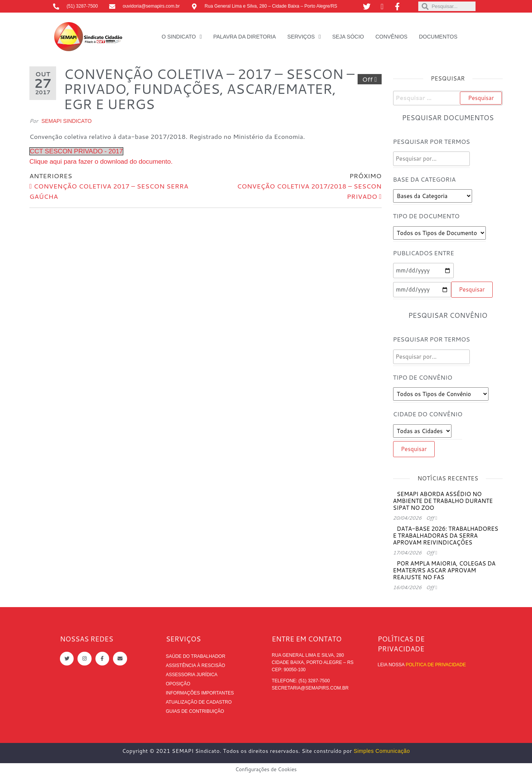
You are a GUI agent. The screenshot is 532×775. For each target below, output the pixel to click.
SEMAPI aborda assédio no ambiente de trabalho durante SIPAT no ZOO (443, 501)
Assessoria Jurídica (192, 675)
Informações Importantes (200, 693)
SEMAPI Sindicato (66, 121)
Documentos (438, 37)
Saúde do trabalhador (196, 656)
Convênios (392, 37)
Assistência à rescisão (196, 665)
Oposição (178, 684)
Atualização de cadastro (199, 702)
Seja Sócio (348, 37)
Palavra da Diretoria (245, 37)
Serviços (301, 37)
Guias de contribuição (195, 711)
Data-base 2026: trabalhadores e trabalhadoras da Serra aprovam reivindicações (446, 536)
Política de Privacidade (436, 665)
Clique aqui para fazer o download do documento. (101, 162)
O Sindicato (179, 37)
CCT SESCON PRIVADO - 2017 (76, 151)
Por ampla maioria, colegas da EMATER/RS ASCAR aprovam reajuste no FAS (444, 570)
